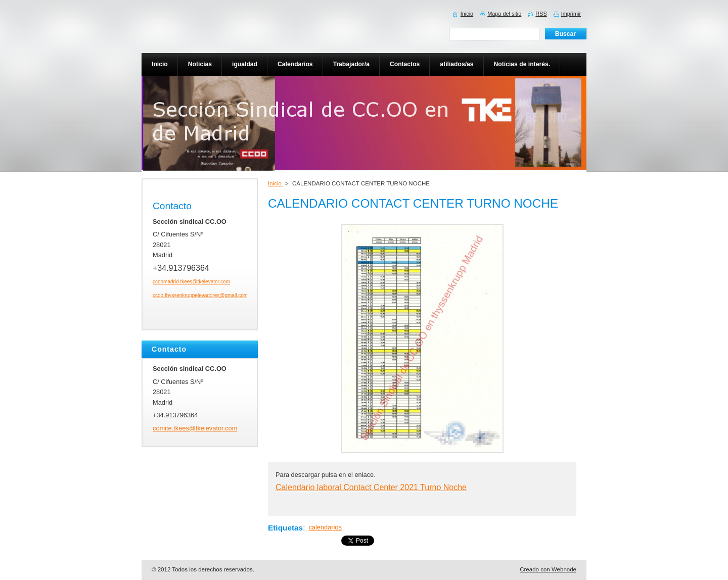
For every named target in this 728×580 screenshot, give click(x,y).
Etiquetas (285, 528)
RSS (541, 14)
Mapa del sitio (504, 14)
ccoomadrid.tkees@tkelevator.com (191, 282)
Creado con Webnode (548, 569)
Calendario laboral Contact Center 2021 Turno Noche (371, 487)
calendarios (325, 527)
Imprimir (571, 14)
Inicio (276, 183)
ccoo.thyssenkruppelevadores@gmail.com (200, 295)
